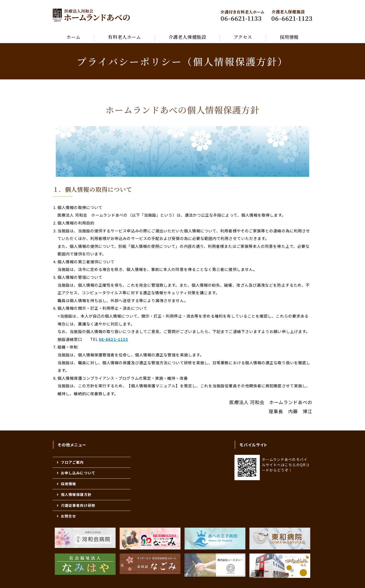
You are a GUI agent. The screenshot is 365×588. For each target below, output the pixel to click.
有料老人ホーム (124, 37)
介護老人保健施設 (187, 37)
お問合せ (68, 516)
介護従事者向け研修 (78, 505)
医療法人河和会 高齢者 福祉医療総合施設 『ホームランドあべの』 (91, 15)
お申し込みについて (78, 473)
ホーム (74, 37)
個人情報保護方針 (76, 494)
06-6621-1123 (113, 339)
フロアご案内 (72, 462)
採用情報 (289, 37)
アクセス (243, 37)
